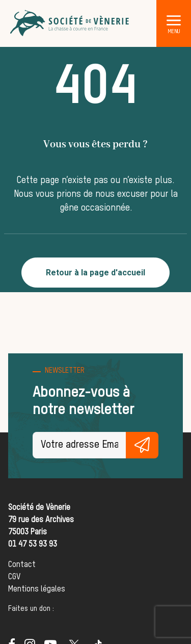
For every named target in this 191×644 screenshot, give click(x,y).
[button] (174, 20)
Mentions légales (37, 589)
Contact (22, 565)
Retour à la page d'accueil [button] (95, 273)
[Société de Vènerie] (70, 23)
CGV (14, 577)
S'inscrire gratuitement (142, 445)
